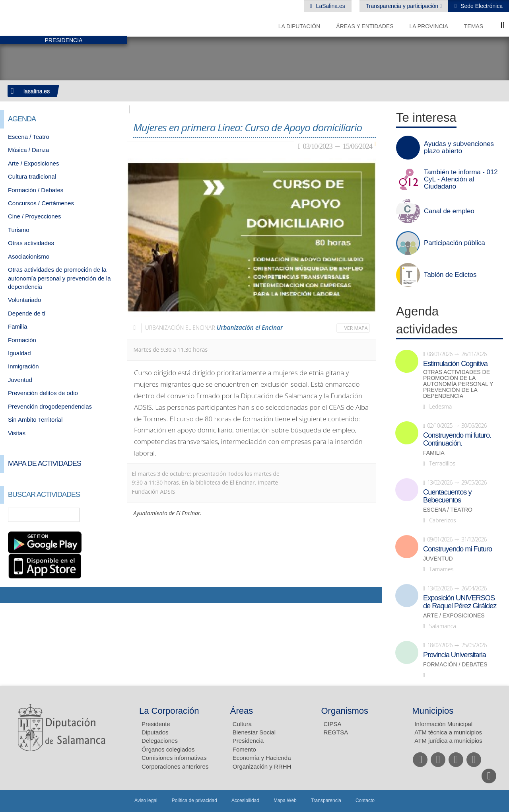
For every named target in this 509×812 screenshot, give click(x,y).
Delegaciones (160, 741)
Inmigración (23, 366)
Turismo (19, 230)
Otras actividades (31, 243)
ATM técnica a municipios (448, 732)
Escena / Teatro (29, 137)
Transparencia (326, 800)
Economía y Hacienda (262, 758)
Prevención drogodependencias (50, 406)
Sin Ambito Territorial (35, 420)
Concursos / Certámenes (41, 203)
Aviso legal (146, 800)
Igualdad (19, 353)
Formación (22, 340)
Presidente (156, 724)
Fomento (244, 749)
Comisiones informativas (174, 758)
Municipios (433, 711)
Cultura (242, 724)
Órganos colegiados (168, 749)
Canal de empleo (449, 211)
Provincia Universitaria (455, 655)
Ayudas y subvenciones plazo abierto (459, 148)
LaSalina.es (330, 6)
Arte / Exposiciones (33, 163)
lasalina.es (37, 91)
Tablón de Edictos (450, 275)
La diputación (299, 26)
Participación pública (455, 243)
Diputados (155, 732)
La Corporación (169, 711)
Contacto (365, 800)
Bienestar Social (254, 732)
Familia (17, 326)
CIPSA (333, 724)
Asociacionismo (29, 256)
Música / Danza (28, 150)
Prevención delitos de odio (43, 393)
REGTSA (336, 732)
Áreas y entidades (365, 26)
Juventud (20, 380)
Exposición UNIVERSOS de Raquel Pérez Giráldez (460, 602)
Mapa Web (285, 800)
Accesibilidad (245, 800)
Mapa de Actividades (45, 463)
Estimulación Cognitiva (455, 364)
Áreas (242, 711)
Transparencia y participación (403, 6)
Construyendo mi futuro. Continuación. (457, 439)
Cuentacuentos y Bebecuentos (447, 496)
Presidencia (248, 741)
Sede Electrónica (481, 6)
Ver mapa (356, 328)
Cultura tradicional (32, 176)
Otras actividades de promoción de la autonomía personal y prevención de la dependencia (59, 278)
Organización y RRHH (262, 766)
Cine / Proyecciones (34, 216)
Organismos (345, 711)
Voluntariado (24, 300)
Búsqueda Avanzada (110, 515)
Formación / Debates (36, 190)
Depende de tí (27, 313)
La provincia (429, 26)
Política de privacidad (194, 800)
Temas (474, 26)
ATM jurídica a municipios (448, 741)
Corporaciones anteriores (175, 766)
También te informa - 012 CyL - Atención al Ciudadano (461, 179)
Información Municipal (443, 724)
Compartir (10, 595)
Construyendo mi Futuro (458, 549)
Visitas (17, 433)
